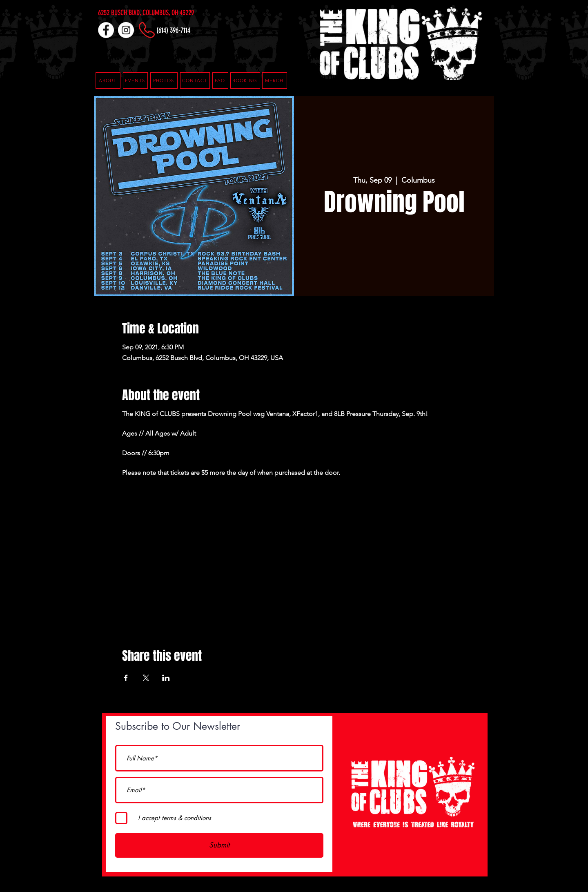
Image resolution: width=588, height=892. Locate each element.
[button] (220, 80)
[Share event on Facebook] (126, 678)
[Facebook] (106, 30)
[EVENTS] (135, 80)
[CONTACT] (195, 80)
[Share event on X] (146, 678)
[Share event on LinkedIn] (166, 678)
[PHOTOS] (164, 80)
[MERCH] (275, 80)
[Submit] (219, 845)
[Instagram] (126, 30)
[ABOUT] (108, 80)
